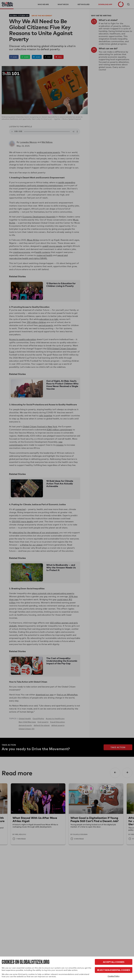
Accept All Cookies (114, 962)
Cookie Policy (114, 976)
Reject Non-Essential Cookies (114, 970)
